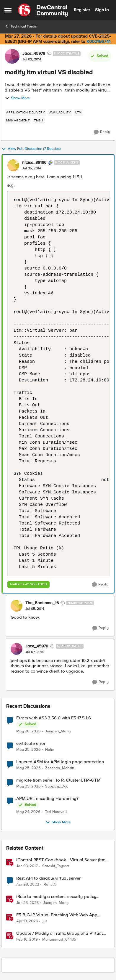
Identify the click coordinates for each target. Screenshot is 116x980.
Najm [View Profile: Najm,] (50, 750)
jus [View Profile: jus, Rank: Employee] (45, 921)
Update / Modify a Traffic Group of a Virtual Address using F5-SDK (59, 933)
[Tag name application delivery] (26, 113)
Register (82, 10)
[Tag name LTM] (79, 113)
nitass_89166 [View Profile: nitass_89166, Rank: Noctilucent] (34, 163)
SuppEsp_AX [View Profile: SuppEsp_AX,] (57, 786)
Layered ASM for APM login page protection (60, 762)
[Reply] (102, 132)
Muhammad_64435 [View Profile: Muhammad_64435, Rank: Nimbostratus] (59, 940)
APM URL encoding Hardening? (47, 799)
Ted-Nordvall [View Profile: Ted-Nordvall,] (56, 812)
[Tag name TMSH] (39, 121)
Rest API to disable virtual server (48, 878)
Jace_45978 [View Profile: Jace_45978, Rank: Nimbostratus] (34, 54)
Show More (17, 98)
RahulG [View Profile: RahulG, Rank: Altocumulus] (50, 884)
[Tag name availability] (60, 113)
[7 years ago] (27, 940)
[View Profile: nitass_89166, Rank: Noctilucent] (13, 165)
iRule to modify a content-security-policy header (56, 897)
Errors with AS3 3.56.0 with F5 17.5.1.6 (54, 718)
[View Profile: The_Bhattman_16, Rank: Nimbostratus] (17, 606)
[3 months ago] (27, 921)
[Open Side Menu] (8, 10)
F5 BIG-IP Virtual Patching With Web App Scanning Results (57, 915)
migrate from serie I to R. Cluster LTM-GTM (58, 780)
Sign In (102, 10)
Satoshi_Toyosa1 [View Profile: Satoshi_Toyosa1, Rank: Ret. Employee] (56, 866)
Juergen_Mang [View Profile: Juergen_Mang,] (58, 731)
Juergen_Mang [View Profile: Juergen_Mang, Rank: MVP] (56, 903)
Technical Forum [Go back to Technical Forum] (21, 26)
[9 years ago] (27, 866)
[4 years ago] (28, 885)
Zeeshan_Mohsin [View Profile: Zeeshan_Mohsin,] (60, 768)
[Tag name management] (18, 121)
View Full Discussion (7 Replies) (31, 149)
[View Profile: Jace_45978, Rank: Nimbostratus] (12, 56)
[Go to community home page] (43, 10)
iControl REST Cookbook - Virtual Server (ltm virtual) (61, 860)
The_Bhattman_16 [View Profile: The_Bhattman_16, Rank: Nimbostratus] (42, 603)
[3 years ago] (27, 903)
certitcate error (31, 744)
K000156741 (98, 41)
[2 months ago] (28, 731)
